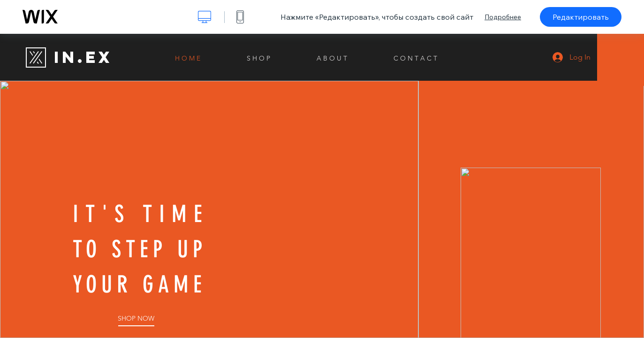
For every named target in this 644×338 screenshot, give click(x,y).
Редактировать (581, 17)
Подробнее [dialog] (503, 17)
